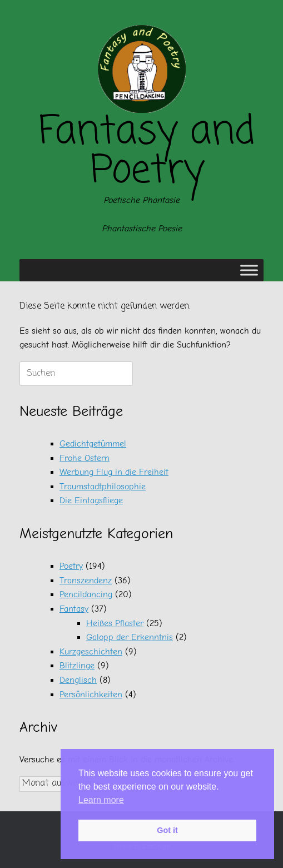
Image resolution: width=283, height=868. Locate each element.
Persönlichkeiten (91, 695)
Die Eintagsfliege (91, 500)
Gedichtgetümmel (93, 444)
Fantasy (74, 609)
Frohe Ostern (85, 458)
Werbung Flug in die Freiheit (114, 472)
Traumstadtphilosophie (103, 487)
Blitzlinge (77, 666)
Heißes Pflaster (115, 623)
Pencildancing (86, 594)
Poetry (71, 566)
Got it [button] (167, 830)
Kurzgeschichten (91, 652)
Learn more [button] (101, 800)
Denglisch (78, 680)
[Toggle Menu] (249, 271)
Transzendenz (86, 581)
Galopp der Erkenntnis (130, 637)
